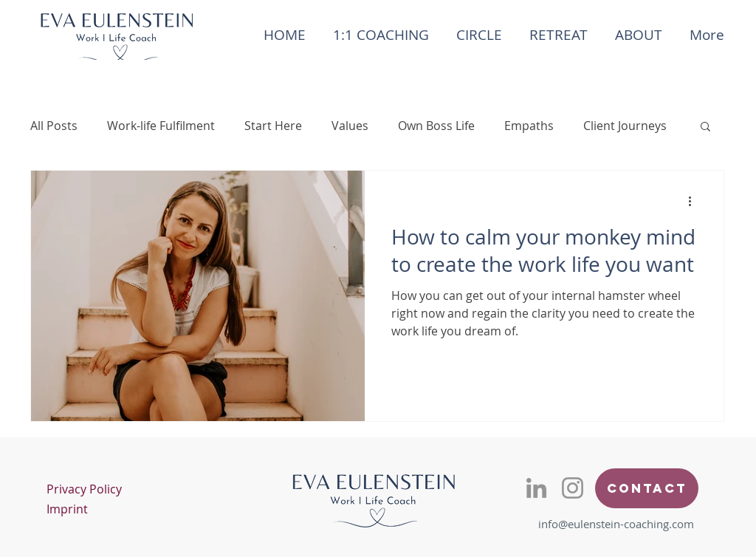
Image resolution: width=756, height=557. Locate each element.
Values (350, 126)
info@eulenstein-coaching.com (616, 524)
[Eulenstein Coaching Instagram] (573, 488)
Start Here (273, 126)
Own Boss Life (436, 126)
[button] (705, 127)
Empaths (529, 126)
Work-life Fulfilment (161, 126)
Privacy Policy (84, 489)
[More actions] (695, 201)
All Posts (54, 126)
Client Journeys (625, 126)
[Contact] (647, 488)
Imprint (67, 509)
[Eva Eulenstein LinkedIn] (536, 488)
